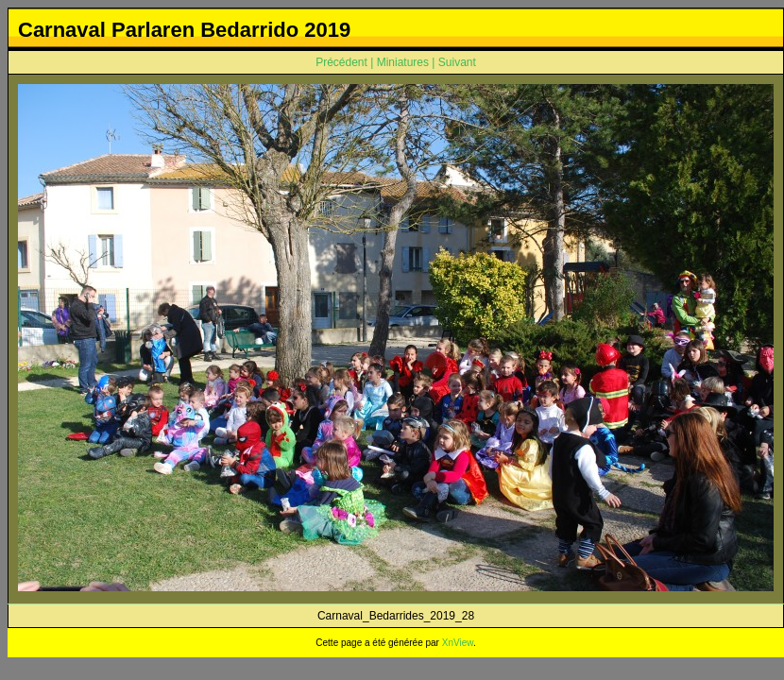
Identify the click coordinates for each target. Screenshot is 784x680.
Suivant (457, 62)
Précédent (341, 62)
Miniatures (403, 62)
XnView (458, 643)
